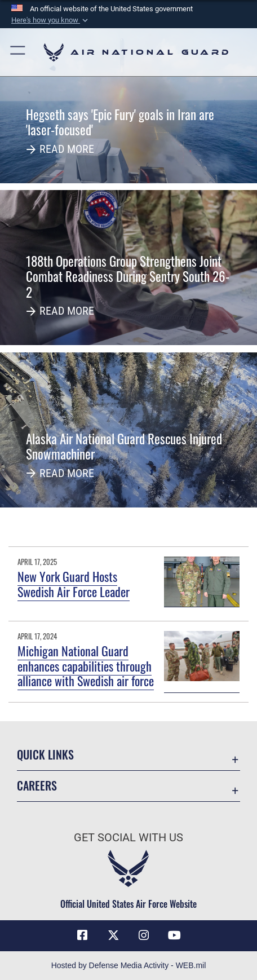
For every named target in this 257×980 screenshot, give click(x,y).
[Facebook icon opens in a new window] (82, 935)
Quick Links (45, 755)
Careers (37, 786)
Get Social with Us (128, 838)
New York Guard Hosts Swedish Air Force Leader (74, 584)
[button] (51, 20)
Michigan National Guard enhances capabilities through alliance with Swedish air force (86, 666)
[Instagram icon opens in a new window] (144, 935)
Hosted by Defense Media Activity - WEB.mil (129, 965)
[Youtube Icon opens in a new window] (175, 935)
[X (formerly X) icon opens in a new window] (113, 935)
